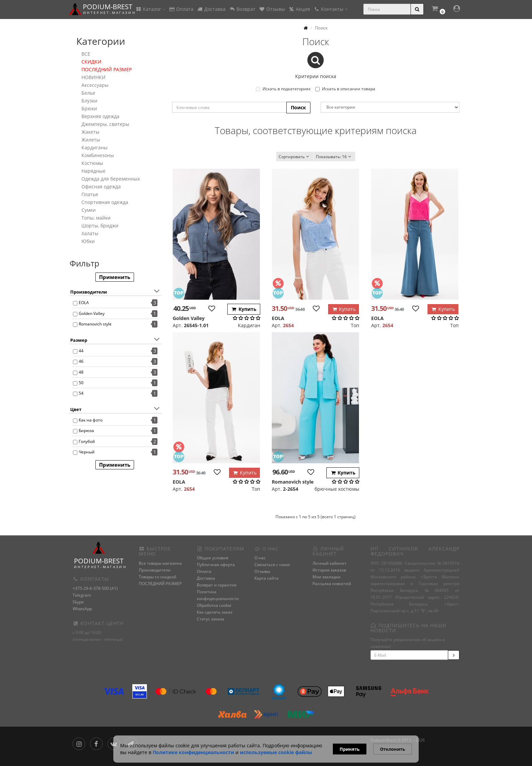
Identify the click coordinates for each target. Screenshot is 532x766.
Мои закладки (327, 577)
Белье (88, 93)
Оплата (181, 9)
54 (81, 393)
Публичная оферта (216, 565)
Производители (155, 570)
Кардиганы (94, 147)
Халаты (90, 233)
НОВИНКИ (93, 77)
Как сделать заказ (215, 612)
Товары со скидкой (158, 577)
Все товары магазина (160, 563)
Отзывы (272, 9)
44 (81, 351)
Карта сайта (267, 578)
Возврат (242, 9)
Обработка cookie (214, 605)
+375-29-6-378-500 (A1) (95, 588)
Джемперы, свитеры (105, 124)
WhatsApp (82, 609)
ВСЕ (86, 54)
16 (334, 157)
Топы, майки (96, 218)
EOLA (84, 303)
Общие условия (213, 558)
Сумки (89, 210)
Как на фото (91, 420)
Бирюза (86, 431)
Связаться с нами (272, 565)
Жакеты (90, 132)
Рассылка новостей (332, 584)
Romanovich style (95, 324)
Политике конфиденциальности (193, 752)
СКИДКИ (91, 62)
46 (81, 361)
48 (81, 372)
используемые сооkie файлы (276, 752)
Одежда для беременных (111, 179)
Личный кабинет (329, 563)
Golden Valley (92, 313)
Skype (78, 602)
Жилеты (91, 140)
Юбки (88, 241)
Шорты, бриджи (100, 226)
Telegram (82, 595)
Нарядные (93, 171)
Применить (115, 277)
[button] (438, 9)
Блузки (89, 101)
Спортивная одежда (105, 202)
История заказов (329, 570)
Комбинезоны (98, 155)
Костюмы (92, 163)
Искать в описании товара (345, 89)
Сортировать (295, 157)
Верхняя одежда (100, 116)
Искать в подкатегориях (283, 89)
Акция (299, 9)
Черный (87, 452)
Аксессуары (95, 85)
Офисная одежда (101, 186)
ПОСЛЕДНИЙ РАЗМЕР (107, 69)
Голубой (87, 441)
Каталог (150, 9)
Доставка (211, 9)
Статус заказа (211, 619)
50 (81, 383)
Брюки (89, 108)
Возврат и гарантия (217, 585)
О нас (260, 558)
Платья (90, 194)
